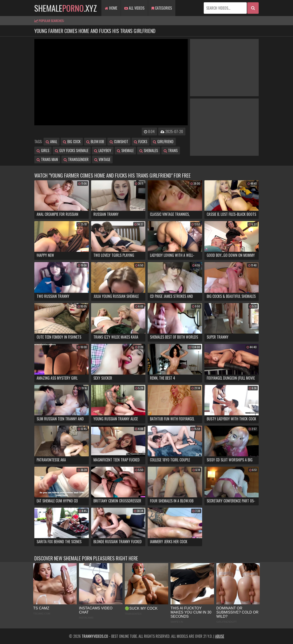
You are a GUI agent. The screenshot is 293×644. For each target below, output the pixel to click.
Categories (162, 8)
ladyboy (103, 151)
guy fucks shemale (72, 151)
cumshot (119, 142)
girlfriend (163, 142)
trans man (47, 159)
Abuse (220, 636)
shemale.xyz (66, 8)
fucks (141, 142)
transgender (76, 159)
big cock (72, 142)
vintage (102, 159)
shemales (149, 151)
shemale (125, 151)
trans (171, 151)
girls (43, 151)
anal (52, 142)
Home (111, 8)
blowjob (95, 142)
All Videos (134, 8)
